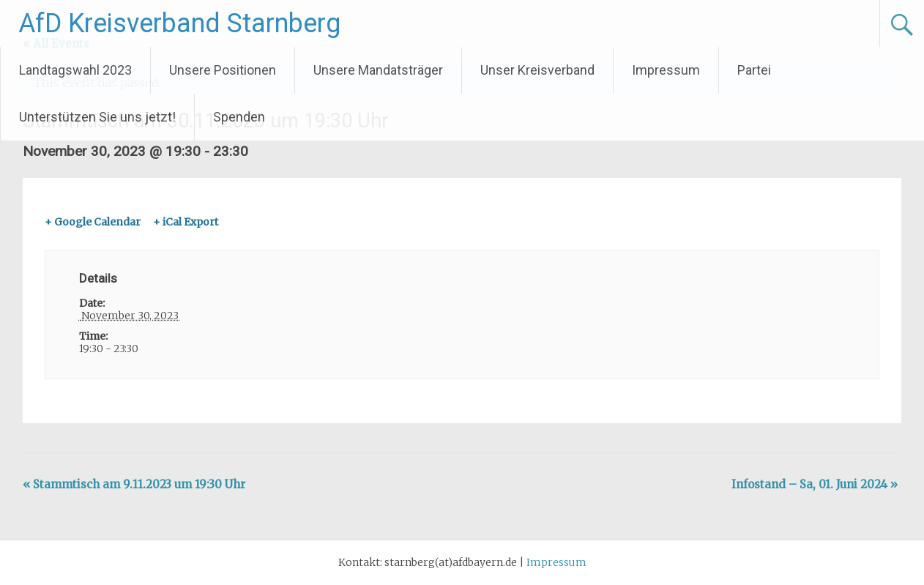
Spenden (239, 117)
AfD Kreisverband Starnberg (179, 23)
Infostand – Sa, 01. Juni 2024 (815, 484)
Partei (754, 70)
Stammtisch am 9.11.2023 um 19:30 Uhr (134, 484)
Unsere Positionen (223, 70)
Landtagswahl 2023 (75, 70)
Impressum (666, 70)
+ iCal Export (186, 222)
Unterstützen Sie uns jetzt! (97, 117)
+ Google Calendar (93, 222)
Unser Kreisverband (537, 70)
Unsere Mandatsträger (378, 70)
